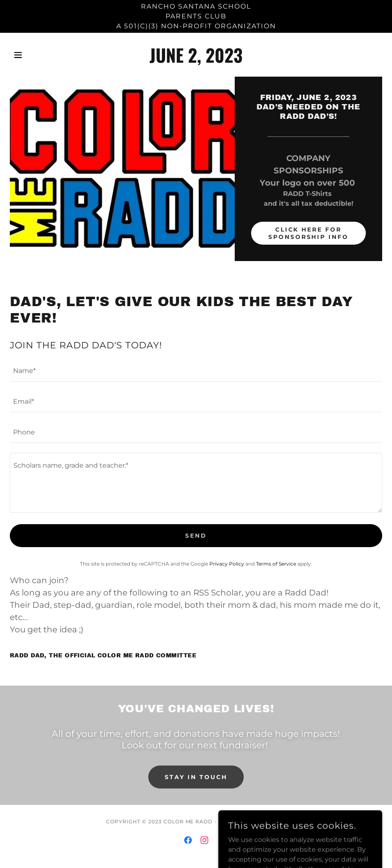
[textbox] (196, 371)
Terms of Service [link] (276, 564)
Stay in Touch (196, 777)
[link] (196, 60)
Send (196, 536)
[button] (38, 55)
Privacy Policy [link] (227, 564)
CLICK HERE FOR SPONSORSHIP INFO (309, 233)
